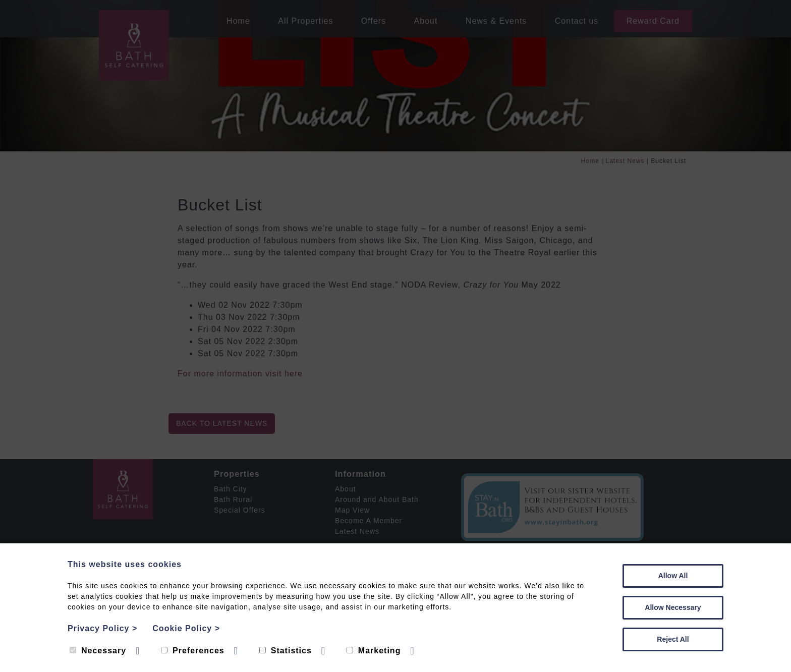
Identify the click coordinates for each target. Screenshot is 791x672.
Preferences (193, 651)
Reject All (673, 639)
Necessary (98, 651)
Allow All (673, 576)
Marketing (374, 651)
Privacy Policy (102, 628)
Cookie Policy (186, 628)
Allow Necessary (673, 607)
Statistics (286, 651)
